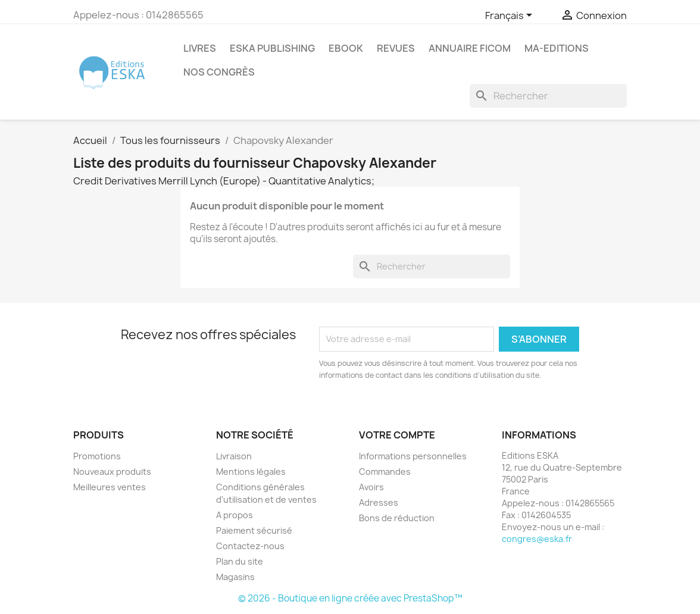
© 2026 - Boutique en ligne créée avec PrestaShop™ (350, 598)
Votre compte (397, 435)
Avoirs (371, 487)
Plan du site (240, 561)
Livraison (234, 456)
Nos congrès (219, 72)
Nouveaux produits (112, 472)
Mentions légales (251, 472)
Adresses (379, 502)
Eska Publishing (272, 48)
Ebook (346, 48)
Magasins (235, 577)
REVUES (396, 48)
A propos (235, 515)
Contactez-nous (250, 546)
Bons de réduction (397, 518)
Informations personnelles (413, 456)
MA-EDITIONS (557, 48)
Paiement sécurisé (254, 530)
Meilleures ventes (110, 487)
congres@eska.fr (537, 539)
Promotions (97, 456)
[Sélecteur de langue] (511, 16)
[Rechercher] (548, 96)
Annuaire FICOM (470, 48)
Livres (200, 48)
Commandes (385, 472)
